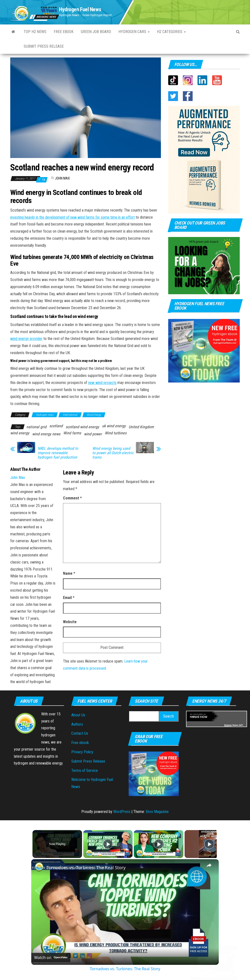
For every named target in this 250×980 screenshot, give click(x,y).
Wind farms (72, 433)
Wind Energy (94, 415)
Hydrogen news (45, 415)
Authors (77, 724)
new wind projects (102, 383)
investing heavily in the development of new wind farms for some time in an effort (73, 217)
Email (69, 598)
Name (69, 573)
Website (70, 622)
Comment (72, 498)
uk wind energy (114, 426)
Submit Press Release (88, 761)
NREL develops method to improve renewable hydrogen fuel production (58, 453)
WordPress (122, 812)
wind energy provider (26, 339)
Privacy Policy (82, 752)
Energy (228, 725)
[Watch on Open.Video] (51, 957)
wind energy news (46, 434)
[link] (39, 867)
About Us (78, 715)
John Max (62, 178)
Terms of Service (85, 771)
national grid (36, 427)
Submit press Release (44, 46)
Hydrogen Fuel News (80, 9)
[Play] (157, 844)
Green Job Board (96, 32)
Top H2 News (35, 32)
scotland (56, 426)
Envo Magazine (157, 812)
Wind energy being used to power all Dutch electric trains (113, 453)
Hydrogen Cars (134, 32)
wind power (93, 434)
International (70, 415)
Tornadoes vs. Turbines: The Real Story (86, 867)
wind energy (20, 433)
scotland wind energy (82, 427)
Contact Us (80, 733)
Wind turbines (116, 433)
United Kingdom (141, 427)
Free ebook (64, 32)
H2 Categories (171, 32)
